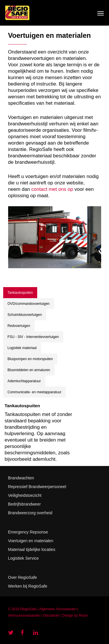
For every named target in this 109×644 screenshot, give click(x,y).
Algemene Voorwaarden (58, 609)
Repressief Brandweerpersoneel (37, 487)
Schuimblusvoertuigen (25, 315)
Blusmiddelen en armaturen (29, 370)
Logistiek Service (24, 558)
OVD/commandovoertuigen (29, 304)
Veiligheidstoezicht (25, 495)
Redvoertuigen (19, 326)
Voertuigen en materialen (31, 541)
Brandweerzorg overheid (30, 513)
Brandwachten (21, 478)
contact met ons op (52, 189)
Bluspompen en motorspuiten (30, 359)
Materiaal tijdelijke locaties (32, 549)
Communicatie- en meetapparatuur (34, 392)
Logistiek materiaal (22, 348)
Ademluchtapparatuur (24, 381)
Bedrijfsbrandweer (25, 504)
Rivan (83, 615)
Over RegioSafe (23, 577)
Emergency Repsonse (28, 532)
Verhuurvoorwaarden (24, 615)
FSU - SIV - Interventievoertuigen (33, 337)
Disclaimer (51, 615)
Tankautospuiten (20, 293)
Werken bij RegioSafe (28, 586)
